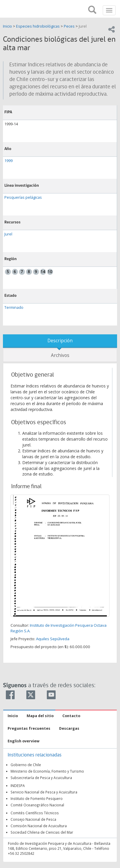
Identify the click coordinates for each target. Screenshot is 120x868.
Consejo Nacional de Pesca (33, 819)
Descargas (69, 728)
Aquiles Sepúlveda (53, 639)
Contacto (71, 716)
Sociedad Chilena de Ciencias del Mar (42, 832)
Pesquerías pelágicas (23, 197)
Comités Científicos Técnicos (35, 813)
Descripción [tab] (60, 341)
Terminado (14, 307)
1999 (8, 161)
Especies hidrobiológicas (38, 26)
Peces (69, 26)
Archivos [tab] (60, 355)
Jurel (83, 26)
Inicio (8, 26)
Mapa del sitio (40, 716)
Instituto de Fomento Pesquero (37, 798)
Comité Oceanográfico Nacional (37, 805)
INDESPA (18, 786)
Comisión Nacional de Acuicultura (39, 826)
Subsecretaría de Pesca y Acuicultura (41, 778)
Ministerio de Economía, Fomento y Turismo (47, 771)
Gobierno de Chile (26, 765)
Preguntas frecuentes (29, 728)
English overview (24, 741)
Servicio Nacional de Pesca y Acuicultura (44, 792)
